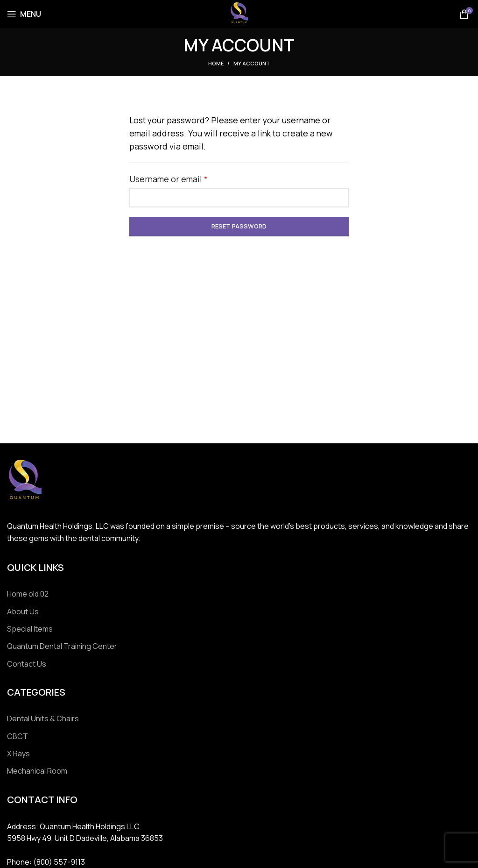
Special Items (30, 629)
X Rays (18, 754)
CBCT (18, 736)
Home (216, 63)
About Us (23, 612)
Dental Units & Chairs (43, 719)
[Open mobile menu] (24, 14)
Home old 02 (28, 594)
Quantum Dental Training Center (62, 646)
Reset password (239, 226)
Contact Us (27, 664)
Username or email (186, 178)
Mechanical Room (37, 771)
